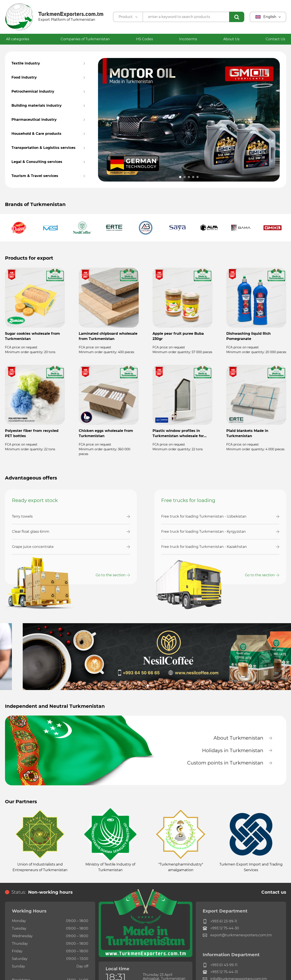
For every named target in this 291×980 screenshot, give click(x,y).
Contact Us (275, 39)
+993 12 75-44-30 (221, 928)
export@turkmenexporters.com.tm (237, 935)
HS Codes (145, 39)
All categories (20, 39)
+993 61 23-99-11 (220, 921)
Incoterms (188, 39)
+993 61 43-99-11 (220, 965)
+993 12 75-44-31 (220, 972)
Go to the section (111, 575)
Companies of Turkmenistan (85, 39)
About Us (231, 39)
